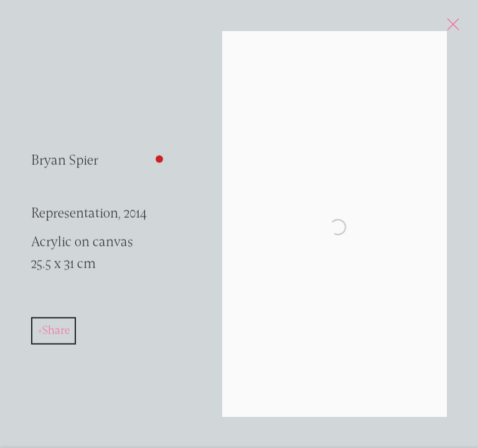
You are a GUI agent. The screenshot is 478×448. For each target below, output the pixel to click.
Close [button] (451, 28)
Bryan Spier (65, 164)
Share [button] (56, 334)
